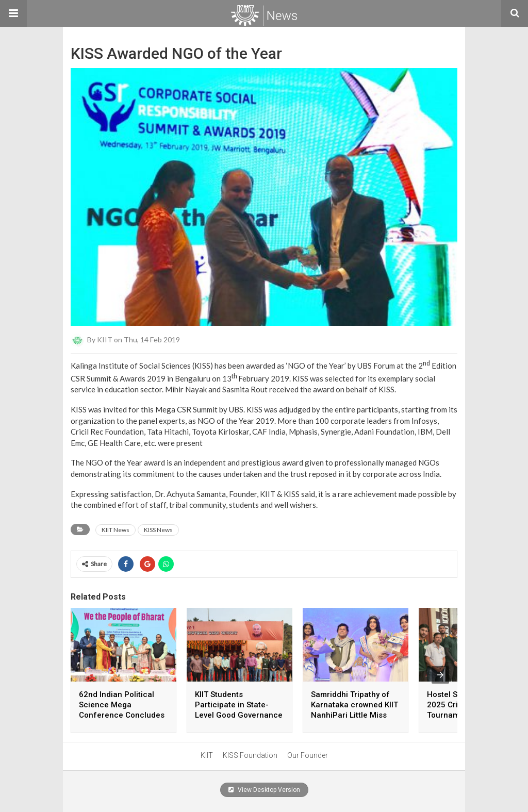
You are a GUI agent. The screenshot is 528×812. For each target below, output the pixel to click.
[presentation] (440, 675)
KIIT (105, 339)
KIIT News (115, 530)
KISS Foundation (250, 755)
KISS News (158, 530)
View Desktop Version (264, 790)
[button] (13, 13)
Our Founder (308, 755)
